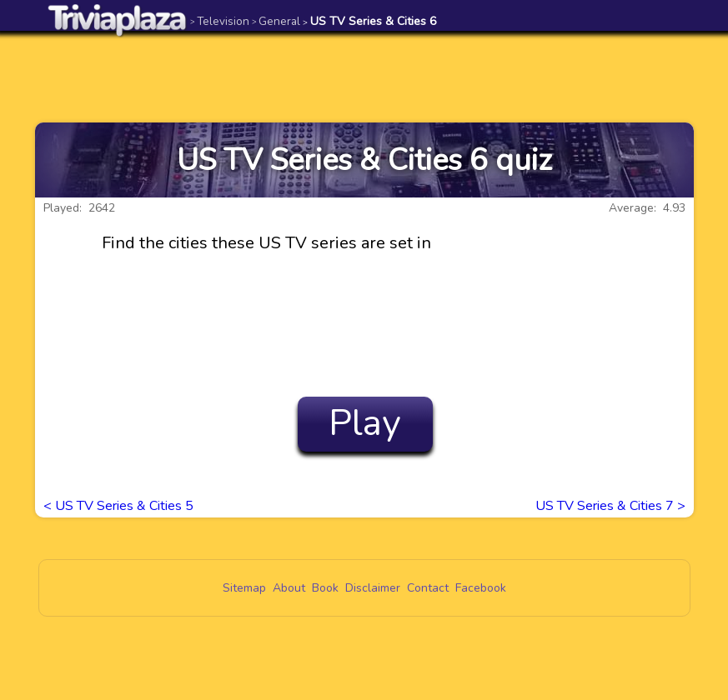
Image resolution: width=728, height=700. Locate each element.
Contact (428, 588)
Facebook (481, 588)
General (276, 21)
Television (220, 21)
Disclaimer (373, 588)
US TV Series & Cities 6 (369, 21)
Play (365, 423)
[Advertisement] (364, 77)
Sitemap (244, 588)
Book (325, 588)
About (289, 588)
